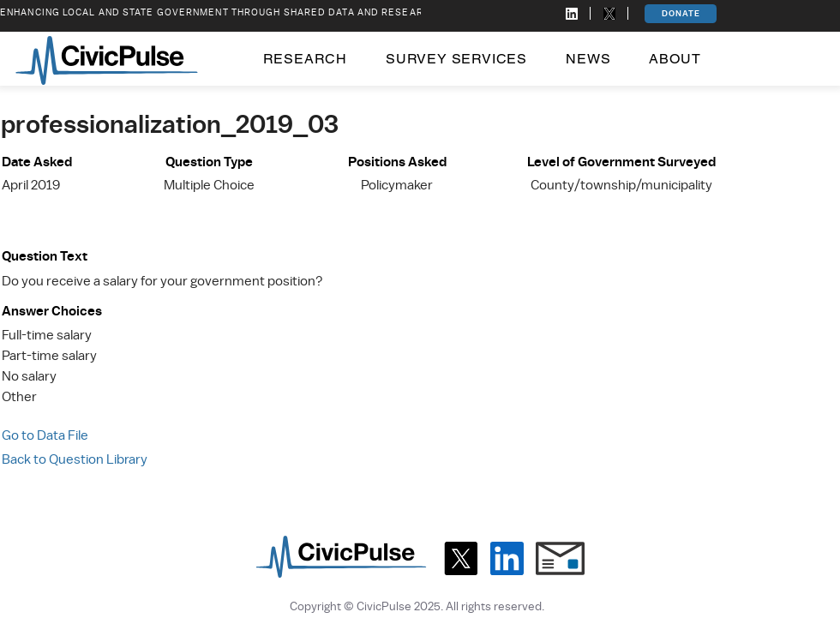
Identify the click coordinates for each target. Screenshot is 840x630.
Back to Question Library (75, 459)
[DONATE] (681, 14)
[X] (461, 558)
